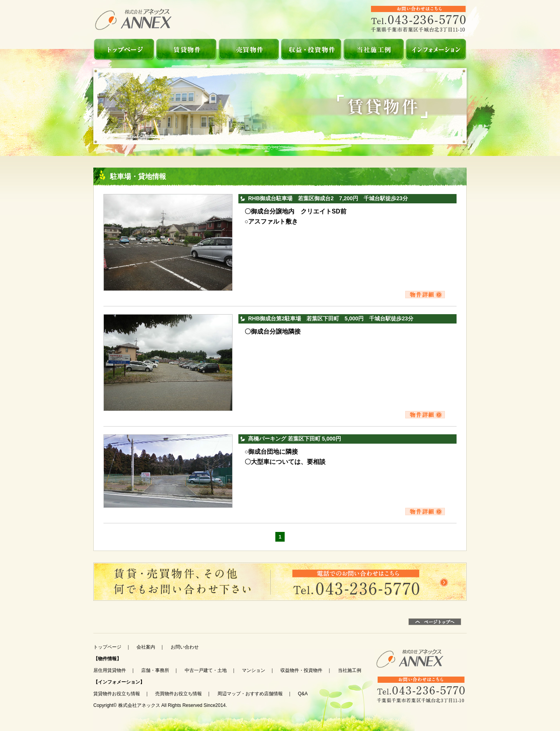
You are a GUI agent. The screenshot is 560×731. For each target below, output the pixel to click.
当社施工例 (373, 49)
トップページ (107, 647)
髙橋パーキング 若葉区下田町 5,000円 (295, 439)
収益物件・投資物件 (311, 49)
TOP (124, 49)
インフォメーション (436, 49)
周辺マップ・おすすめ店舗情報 (250, 694)
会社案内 (146, 647)
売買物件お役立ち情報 (178, 694)
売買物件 (249, 49)
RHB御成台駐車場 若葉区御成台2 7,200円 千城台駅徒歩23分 (328, 198)
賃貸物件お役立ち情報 (117, 694)
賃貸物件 (187, 49)
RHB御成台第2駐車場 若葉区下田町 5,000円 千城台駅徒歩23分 (331, 318)
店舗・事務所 (155, 670)
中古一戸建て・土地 (206, 670)
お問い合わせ (280, 582)
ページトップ (435, 622)
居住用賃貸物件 (110, 670)
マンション (254, 670)
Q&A (303, 694)
